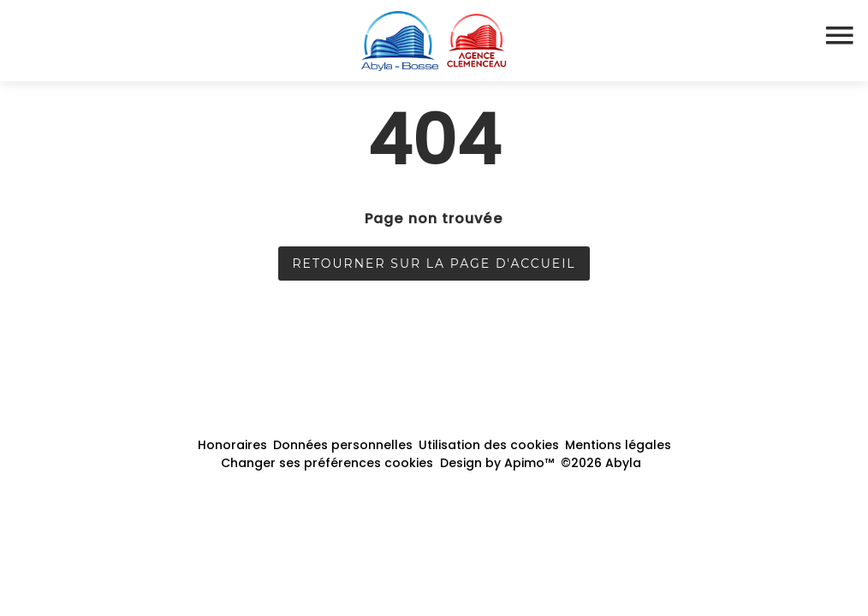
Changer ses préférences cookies (327, 463)
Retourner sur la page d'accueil (434, 264)
